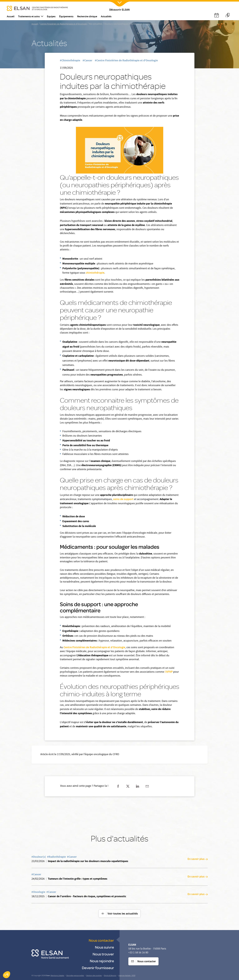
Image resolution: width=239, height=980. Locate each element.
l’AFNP (169, 672)
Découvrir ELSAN (119, 10)
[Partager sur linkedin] (138, 786)
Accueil (35, 24)
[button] (7, 975)
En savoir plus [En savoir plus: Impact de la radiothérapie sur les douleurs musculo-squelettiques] (198, 859)
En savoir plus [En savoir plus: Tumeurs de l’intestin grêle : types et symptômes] (198, 877)
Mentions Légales (57, 976)
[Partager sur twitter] (128, 786)
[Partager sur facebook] (118, 786)
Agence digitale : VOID (127, 976)
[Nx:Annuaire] (217, 15)
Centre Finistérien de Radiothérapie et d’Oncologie (94, 648)
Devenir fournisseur (98, 968)
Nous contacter (101, 940)
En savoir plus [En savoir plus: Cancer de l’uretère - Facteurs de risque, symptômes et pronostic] (198, 894)
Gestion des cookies (94, 976)
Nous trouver (103, 954)
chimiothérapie (95, 273)
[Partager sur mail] (147, 786)
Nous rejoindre (102, 961)
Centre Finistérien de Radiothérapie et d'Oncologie (64, 24)
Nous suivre (104, 947)
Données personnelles (75, 976)
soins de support (123, 499)
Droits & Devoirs (110, 976)
